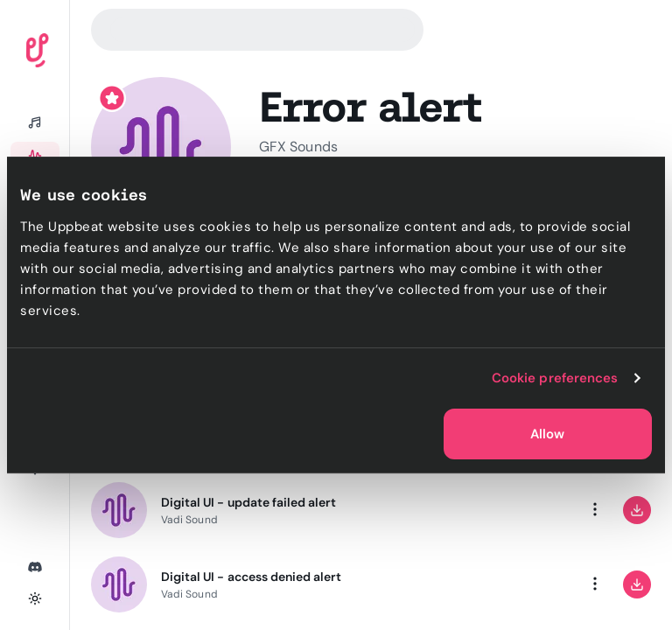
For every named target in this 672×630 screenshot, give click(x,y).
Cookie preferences (555, 378)
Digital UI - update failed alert (248, 502)
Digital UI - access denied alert (251, 577)
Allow (547, 434)
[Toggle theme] (35, 598)
